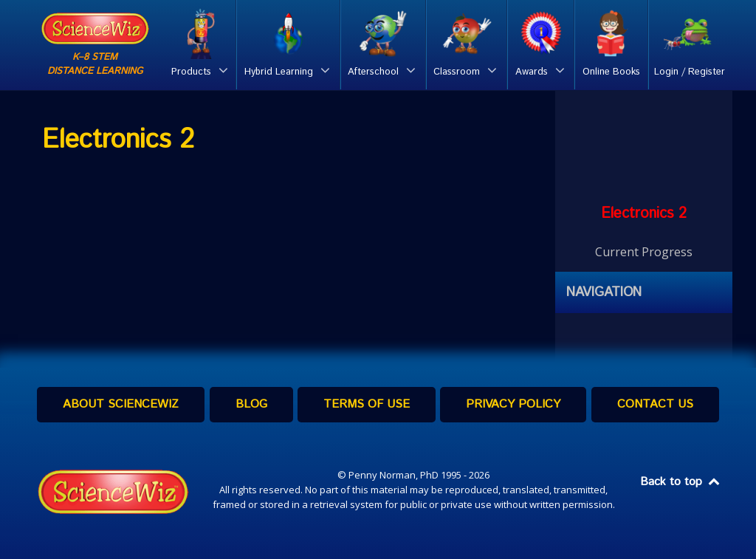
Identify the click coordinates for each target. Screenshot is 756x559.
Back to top (681, 482)
